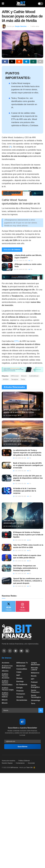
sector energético (35, 686)
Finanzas (20, 691)
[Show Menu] (3, 4)
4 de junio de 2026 (20, 561)
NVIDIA (6, 379)
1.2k (31, 261)
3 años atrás (35, 26)
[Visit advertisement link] (22, 193)
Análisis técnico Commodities (7, 683)
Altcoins (5, 671)
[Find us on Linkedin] (27, 651)
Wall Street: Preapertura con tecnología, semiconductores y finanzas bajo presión (25, 568)
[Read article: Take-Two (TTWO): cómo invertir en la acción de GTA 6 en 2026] (7, 547)
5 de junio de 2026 (21, 261)
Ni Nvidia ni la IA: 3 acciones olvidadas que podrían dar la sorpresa (25, 491)
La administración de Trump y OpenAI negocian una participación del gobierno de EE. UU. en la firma (27, 453)
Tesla (23, 379)
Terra (33, 703)
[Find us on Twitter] (4, 651)
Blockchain (21, 666)
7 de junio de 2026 (10, 415)
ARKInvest (15, 376)
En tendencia (22, 685)
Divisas (19, 678)
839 (29, 561)
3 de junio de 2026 (20, 540)
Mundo (34, 676)
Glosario (20, 697)
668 (29, 540)
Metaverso (35, 673)
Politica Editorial (24, 761)
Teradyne (15, 379)
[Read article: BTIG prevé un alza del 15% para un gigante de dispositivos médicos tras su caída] (7, 478)
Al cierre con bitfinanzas (7, 667)
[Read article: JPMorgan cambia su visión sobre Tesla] (7, 267)
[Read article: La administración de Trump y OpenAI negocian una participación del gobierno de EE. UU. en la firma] (7, 453)
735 (29, 471)
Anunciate (31, 763)
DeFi (18, 675)
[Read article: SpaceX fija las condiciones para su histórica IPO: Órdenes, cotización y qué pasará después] (7, 581)
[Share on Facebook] (5, 62)
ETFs (17, 341)
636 (19, 444)
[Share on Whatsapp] (33, 62)
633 (29, 574)
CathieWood (34, 376)
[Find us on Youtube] (21, 651)
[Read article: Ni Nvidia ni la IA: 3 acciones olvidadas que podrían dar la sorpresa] (7, 491)
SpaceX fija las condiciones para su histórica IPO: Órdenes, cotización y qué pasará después (28, 581)
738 (30, 269)
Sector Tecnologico (36, 696)
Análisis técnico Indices (5, 695)
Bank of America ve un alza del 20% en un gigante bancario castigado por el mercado (28, 465)
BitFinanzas (14, 768)
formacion (21, 694)
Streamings (36, 700)
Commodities (22, 669)
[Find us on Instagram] (10, 651)
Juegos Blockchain (35, 664)
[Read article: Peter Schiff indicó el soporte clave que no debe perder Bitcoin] (7, 558)
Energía (19, 688)
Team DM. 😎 (31, 768)
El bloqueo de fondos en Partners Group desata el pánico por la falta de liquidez (28, 535)
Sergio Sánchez (21, 26)
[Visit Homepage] (21, 4)
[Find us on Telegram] (16, 651)
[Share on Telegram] (26, 62)
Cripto (19, 672)
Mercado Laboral (34, 669)
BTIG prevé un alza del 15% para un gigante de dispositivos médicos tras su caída (28, 478)
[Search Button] (41, 710)
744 (29, 484)
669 (19, 415)
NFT (33, 679)
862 (29, 551)
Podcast (34, 682)
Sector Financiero (35, 691)
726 (29, 458)
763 (29, 586)
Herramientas (22, 700)
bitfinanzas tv (22, 663)
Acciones (6, 663)
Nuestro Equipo (7, 763)
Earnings (20, 681)
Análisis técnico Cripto (8, 689)
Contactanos (20, 763)
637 (19, 526)
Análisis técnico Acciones (6, 676)
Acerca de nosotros (9, 761)
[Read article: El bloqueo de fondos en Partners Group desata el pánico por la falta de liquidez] (7, 535)
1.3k (29, 496)
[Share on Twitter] (12, 62)
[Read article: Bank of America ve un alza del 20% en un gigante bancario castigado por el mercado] (7, 465)
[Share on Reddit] (19, 62)
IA (10, 147)
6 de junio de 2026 (20, 458)
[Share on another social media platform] (40, 62)
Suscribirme (22, 747)
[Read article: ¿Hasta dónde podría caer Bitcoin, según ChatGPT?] (7, 258)
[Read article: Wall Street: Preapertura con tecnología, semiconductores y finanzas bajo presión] (7, 568)
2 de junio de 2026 (10, 526)
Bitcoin (24, 376)
